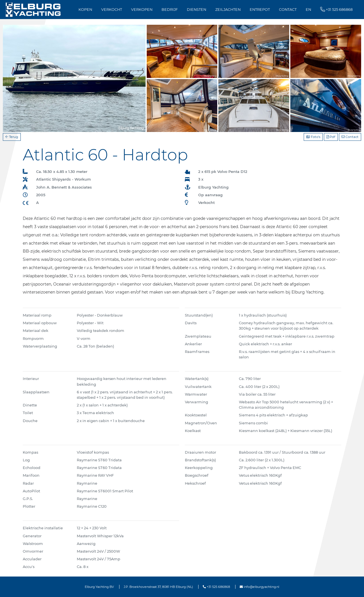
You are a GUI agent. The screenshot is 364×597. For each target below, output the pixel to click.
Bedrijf (170, 10)
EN (308, 10)
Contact (288, 10)
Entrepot (260, 10)
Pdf (331, 137)
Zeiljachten (228, 10)
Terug (12, 137)
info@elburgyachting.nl (259, 587)
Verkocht (112, 10)
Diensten (197, 10)
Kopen (85, 10)
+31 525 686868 (216, 587)
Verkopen (142, 10)
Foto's (313, 137)
